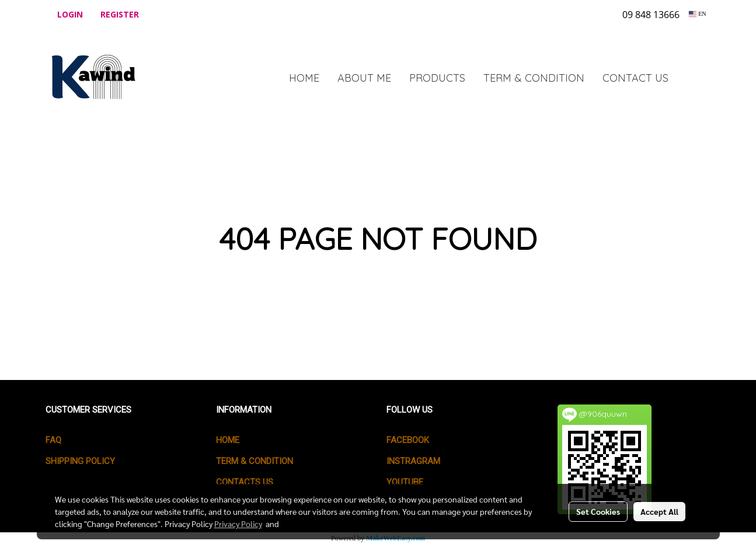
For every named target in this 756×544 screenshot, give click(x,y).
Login (70, 14)
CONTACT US (635, 78)
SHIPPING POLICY (80, 461)
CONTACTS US (245, 482)
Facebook (408, 440)
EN (697, 14)
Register (120, 14)
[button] (695, 78)
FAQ (53, 440)
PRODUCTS (437, 78)
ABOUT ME (364, 78)
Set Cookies (598, 511)
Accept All (659, 511)
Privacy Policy (238, 524)
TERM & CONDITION (534, 78)
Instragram (413, 461)
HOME (304, 78)
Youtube (405, 482)
